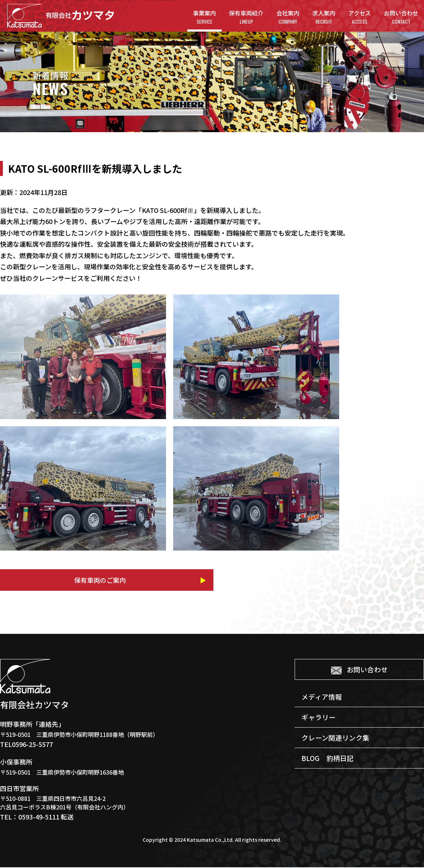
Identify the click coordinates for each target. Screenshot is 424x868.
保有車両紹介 (246, 17)
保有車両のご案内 (69, 580)
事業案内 (204, 17)
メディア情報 (323, 700)
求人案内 (324, 17)
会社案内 (288, 17)
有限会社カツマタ (61, 16)
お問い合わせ (401, 17)
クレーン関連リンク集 (338, 744)
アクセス (360, 17)
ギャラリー (320, 722)
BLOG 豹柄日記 (329, 765)
